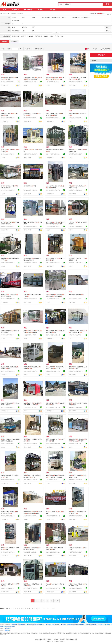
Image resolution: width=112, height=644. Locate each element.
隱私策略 (62, 639)
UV (45, 608)
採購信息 (16, 10)
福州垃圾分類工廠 (30, 186)
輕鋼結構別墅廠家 (56, 624)
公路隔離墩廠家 (11, 626)
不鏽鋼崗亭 (30, 36)
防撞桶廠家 (91, 624)
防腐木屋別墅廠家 (47, 624)
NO (32, 608)
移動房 (52, 36)
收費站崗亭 (8, 628)
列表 (95, 49)
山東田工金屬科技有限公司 (30, 263)
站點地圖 (56, 639)
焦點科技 (58, 641)
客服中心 (50, 639)
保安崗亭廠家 (38, 624)
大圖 (87, 49)
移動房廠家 (85, 624)
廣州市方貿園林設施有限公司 (53, 154)
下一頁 (56, 601)
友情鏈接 (75, 639)
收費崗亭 (46, 36)
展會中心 (41, 10)
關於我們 (37, 639)
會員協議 (68, 639)
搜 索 (107, 4)
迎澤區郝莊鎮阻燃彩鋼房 (76, 294)
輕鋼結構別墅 (16, 36)
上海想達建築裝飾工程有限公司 (31, 82)
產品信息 (5, 41)
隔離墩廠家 (97, 624)
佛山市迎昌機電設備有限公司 (8, 82)
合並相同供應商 (105, 49)
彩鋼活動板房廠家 (22, 624)
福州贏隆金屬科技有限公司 (30, 190)
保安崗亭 (23, 36)
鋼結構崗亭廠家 (31, 624)
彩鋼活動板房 (38, 36)
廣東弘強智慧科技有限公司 (76, 82)
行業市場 (53, 10)
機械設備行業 (28, 10)
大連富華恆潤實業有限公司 (30, 154)
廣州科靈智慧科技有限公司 (30, 226)
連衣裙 (62, 36)
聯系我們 (44, 639)
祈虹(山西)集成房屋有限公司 (76, 299)
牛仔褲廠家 (64, 624)
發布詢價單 (101, 55)
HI (22, 608)
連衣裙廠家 (14, 624)
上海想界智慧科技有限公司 (76, 154)
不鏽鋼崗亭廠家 (71, 624)
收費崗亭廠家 (78, 624)
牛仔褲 (57, 36)
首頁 (5, 10)
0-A (7, 608)
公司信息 (14, 41)
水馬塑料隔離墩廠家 (105, 624)
